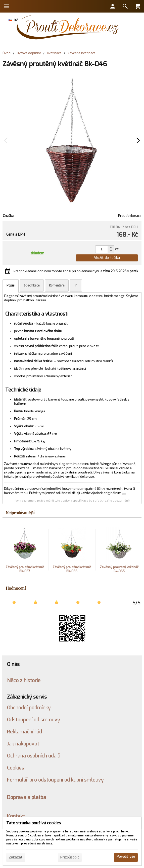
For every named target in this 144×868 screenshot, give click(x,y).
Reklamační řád (25, 732)
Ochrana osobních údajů (34, 756)
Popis (11, 285)
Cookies (16, 768)
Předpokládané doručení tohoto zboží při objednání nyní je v (76, 271)
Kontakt (16, 816)
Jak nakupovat (23, 744)
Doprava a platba (27, 797)
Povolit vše (126, 857)
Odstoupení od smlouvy (34, 720)
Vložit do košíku (107, 258)
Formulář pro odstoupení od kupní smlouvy (55, 780)
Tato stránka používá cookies (34, 823)
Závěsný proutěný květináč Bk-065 (119, 569)
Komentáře (57, 285)
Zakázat (16, 857)
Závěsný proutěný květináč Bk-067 (25, 569)
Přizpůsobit (70, 857)
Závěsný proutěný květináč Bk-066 (72, 569)
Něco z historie (24, 681)
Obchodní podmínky (29, 708)
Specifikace (32, 285)
